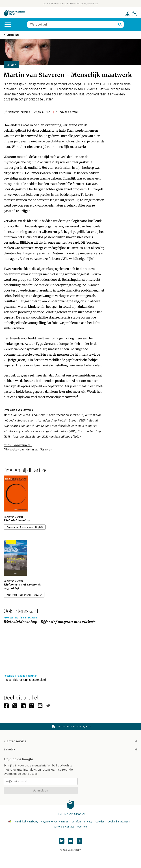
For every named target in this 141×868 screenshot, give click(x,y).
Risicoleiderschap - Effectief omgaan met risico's (50, 622)
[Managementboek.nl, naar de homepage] (14, 15)
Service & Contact (64, 827)
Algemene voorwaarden (55, 822)
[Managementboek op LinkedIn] (62, 841)
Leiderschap (13, 35)
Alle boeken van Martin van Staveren (28, 449)
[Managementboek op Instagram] (79, 841)
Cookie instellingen (119, 822)
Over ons (82, 827)
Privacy (88, 822)
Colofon (76, 822)
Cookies (100, 822)
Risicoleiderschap (17, 521)
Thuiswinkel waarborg (23, 822)
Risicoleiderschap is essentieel (25, 680)
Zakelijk (70, 749)
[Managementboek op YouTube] (71, 841)
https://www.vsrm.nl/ (18, 445)
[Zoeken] (72, 24)
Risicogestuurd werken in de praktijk (23, 586)
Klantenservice (70, 741)
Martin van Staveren (19, 112)
